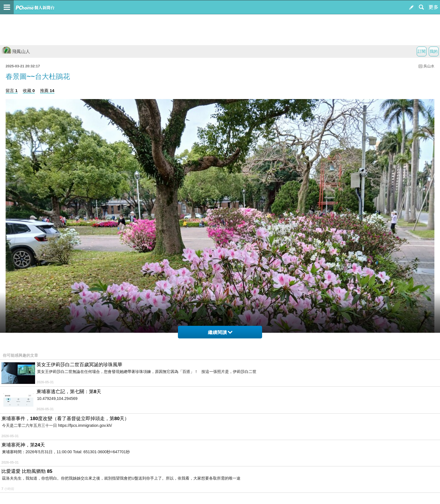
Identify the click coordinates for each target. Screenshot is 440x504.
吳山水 (429, 66)
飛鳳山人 (16, 51)
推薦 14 (47, 91)
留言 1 (12, 91)
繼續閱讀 (220, 332)
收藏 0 (29, 91)
